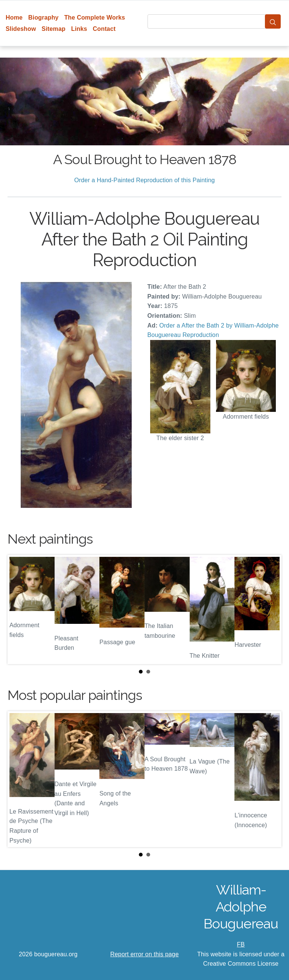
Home (14, 18)
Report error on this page (144, 954)
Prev (19, 610)
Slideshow (21, 29)
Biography (43, 18)
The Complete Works (95, 18)
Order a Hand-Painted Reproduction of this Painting (144, 180)
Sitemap (54, 29)
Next (270, 610)
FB (241, 944)
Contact (104, 29)
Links (79, 29)
